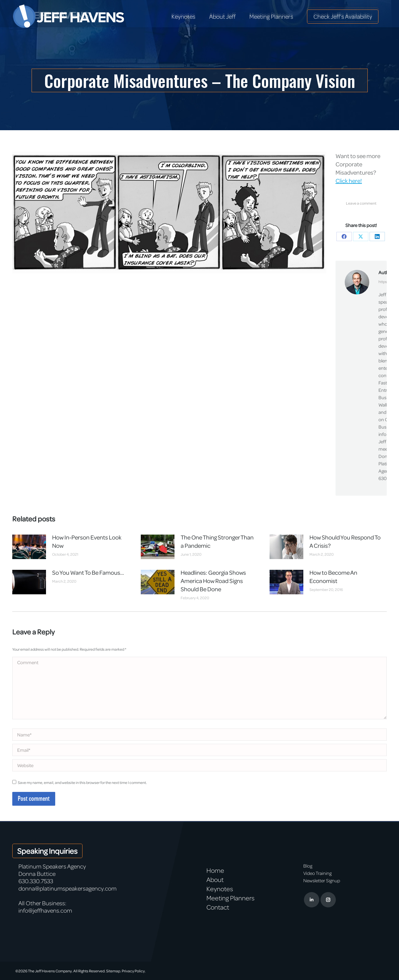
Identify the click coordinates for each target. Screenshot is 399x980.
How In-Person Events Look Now (87, 541)
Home (215, 870)
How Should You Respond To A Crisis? (345, 541)
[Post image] (29, 547)
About (215, 880)
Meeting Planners (230, 898)
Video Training (317, 873)
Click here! (349, 181)
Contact (218, 907)
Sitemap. (114, 971)
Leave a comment (361, 203)
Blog (308, 866)
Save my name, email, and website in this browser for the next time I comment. (82, 782)
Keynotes (220, 889)
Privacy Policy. (134, 971)
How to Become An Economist (333, 577)
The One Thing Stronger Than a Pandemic (217, 541)
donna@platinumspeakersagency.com (67, 888)
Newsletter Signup (322, 880)
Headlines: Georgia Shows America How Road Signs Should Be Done (213, 581)
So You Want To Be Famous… (88, 572)
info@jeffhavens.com (45, 910)
